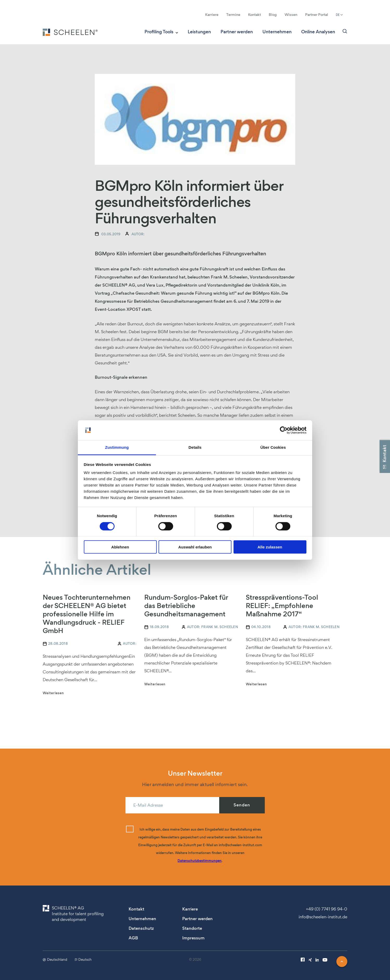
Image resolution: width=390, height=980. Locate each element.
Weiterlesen (53, 693)
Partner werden (237, 32)
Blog (273, 15)
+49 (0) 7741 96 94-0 (327, 909)
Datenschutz (141, 928)
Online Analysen (318, 32)
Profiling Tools (159, 32)
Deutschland (55, 960)
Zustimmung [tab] (117, 447)
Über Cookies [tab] (273, 447)
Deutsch (83, 960)
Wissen (291, 15)
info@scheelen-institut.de (323, 917)
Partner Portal (317, 15)
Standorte (192, 928)
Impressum (193, 938)
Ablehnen (120, 547)
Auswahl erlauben (195, 547)
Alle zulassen (270, 547)
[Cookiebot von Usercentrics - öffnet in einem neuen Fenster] (284, 430)
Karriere (212, 15)
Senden (242, 805)
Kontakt (254, 15)
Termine (233, 15)
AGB (133, 938)
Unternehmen (277, 32)
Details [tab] (195, 447)
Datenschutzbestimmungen (200, 861)
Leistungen (199, 32)
